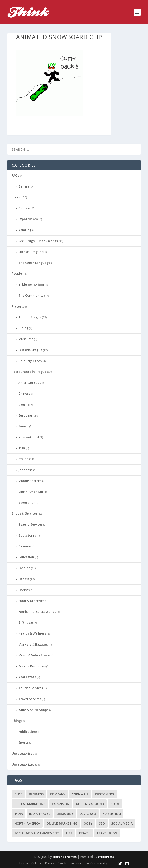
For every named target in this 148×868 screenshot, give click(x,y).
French (23, 426)
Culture (24, 208)
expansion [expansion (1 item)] (61, 804)
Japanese (25, 470)
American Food (30, 383)
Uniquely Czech (30, 361)
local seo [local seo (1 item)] (88, 814)
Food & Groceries (31, 601)
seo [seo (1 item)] (102, 823)
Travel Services (30, 699)
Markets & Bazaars (33, 644)
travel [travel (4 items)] (84, 833)
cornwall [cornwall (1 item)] (80, 794)
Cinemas (25, 546)
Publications (28, 732)
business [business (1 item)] (36, 794)
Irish (22, 448)
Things (17, 721)
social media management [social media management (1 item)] (37, 833)
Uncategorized (23, 764)
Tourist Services (31, 688)
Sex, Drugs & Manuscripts (38, 241)
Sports (23, 742)
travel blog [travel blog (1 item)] (107, 833)
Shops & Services (24, 513)
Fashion (24, 568)
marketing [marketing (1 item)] (112, 814)
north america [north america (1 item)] (27, 823)
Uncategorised (23, 753)
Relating (25, 230)
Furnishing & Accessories (37, 612)
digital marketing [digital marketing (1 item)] (30, 804)
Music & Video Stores (35, 655)
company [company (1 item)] (58, 794)
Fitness (24, 579)
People (17, 273)
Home (24, 863)
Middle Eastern (30, 481)
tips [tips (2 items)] (69, 833)
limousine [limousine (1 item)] (65, 814)
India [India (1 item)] (19, 814)
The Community (31, 295)
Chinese (24, 393)
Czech (23, 405)
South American (31, 492)
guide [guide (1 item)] (115, 804)
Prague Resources (32, 666)
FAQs (15, 175)
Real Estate (27, 677)
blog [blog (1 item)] (18, 794)
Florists (24, 590)
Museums (26, 339)
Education (26, 557)
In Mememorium (31, 284)
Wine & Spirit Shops (33, 710)
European (26, 415)
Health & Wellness (32, 633)
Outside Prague (30, 350)
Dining (23, 328)
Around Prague (30, 317)
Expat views (27, 219)
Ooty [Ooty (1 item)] (88, 823)
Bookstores (27, 535)
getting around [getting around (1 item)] (90, 804)
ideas (16, 197)
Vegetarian (27, 503)
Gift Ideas (26, 622)
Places (16, 306)
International (29, 437)
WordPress (106, 857)
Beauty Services (30, 524)
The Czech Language (34, 263)
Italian (23, 459)
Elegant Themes (65, 857)
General (24, 186)
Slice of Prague (30, 252)
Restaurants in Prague (29, 372)
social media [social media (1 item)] (122, 823)
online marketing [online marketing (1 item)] (62, 823)
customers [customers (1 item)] (104, 794)
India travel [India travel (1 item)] (40, 814)
